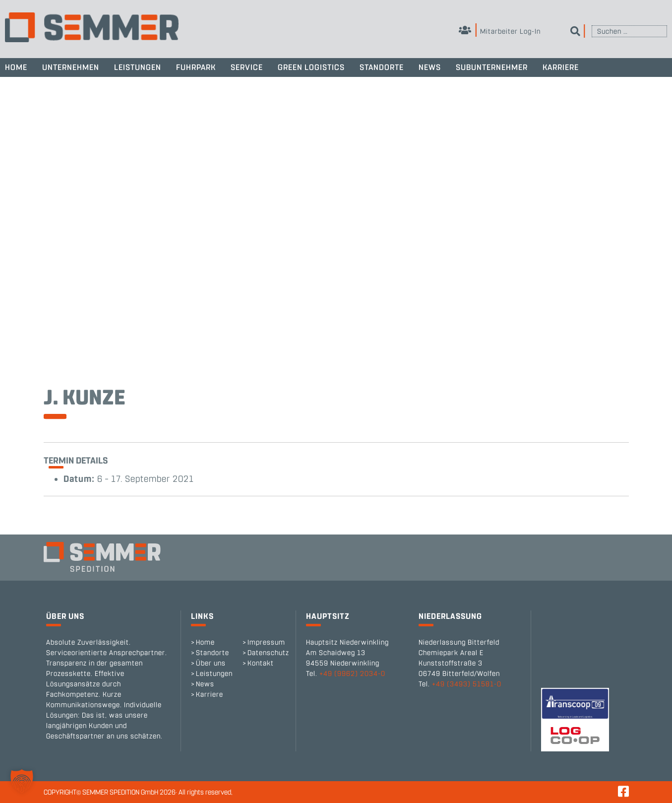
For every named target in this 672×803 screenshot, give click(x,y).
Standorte (382, 67)
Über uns (211, 663)
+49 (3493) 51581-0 (467, 684)
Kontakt (261, 663)
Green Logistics (311, 67)
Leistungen (138, 67)
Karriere (561, 67)
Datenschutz (268, 653)
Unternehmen (71, 67)
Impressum (266, 642)
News (430, 67)
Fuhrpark (196, 67)
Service (247, 67)
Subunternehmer (492, 67)
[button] (22, 781)
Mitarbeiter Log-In (500, 32)
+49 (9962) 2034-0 (352, 674)
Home (16, 67)
